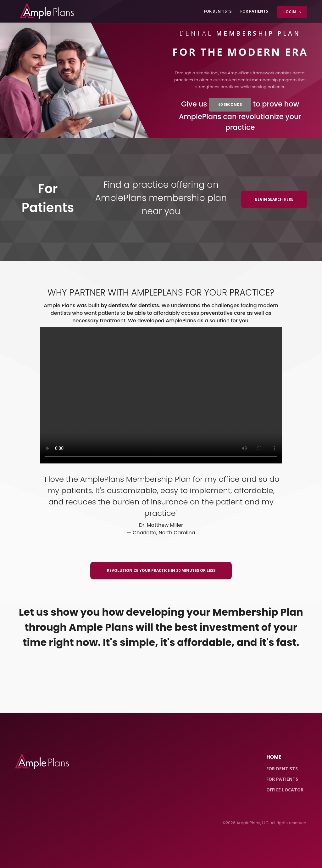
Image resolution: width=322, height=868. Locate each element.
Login (290, 12)
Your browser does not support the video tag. (161, 395)
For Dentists (218, 11)
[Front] (42, 761)
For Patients (254, 11)
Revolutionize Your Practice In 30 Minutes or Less (161, 570)
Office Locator (285, 790)
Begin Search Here (274, 199)
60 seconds (230, 104)
